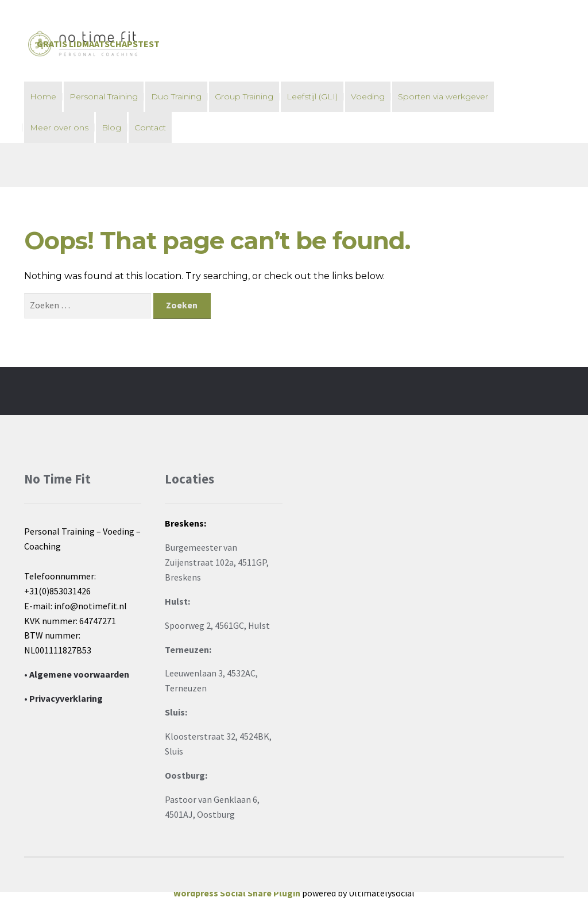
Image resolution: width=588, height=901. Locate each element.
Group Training (244, 96)
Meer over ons (59, 127)
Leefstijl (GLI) (312, 96)
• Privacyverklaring (63, 698)
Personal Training (104, 96)
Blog (111, 127)
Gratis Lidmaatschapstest (98, 44)
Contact (150, 127)
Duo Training (176, 96)
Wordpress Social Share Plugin (238, 893)
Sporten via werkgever (443, 96)
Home (43, 96)
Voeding (368, 96)
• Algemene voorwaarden (77, 674)
